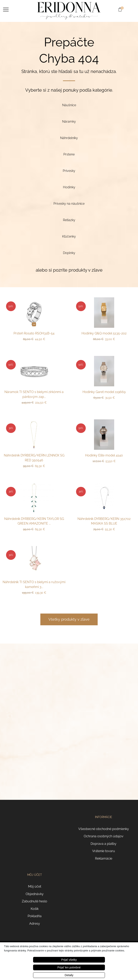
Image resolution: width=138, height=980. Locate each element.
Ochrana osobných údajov (104, 836)
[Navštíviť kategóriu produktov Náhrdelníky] (69, 138)
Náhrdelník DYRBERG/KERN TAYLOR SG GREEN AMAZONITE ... (34, 521)
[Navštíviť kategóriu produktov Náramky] (69, 121)
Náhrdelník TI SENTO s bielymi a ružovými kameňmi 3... (34, 584)
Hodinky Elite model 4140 (104, 455)
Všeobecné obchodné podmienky (104, 829)
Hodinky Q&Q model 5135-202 (104, 333)
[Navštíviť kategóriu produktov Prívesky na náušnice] (69, 203)
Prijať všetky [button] (69, 960)
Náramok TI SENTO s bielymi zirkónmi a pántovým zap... (34, 394)
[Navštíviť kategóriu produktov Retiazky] (69, 220)
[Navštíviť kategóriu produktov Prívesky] (69, 171)
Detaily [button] (69, 975)
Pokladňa (35, 916)
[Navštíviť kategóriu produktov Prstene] (69, 154)
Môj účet (35, 886)
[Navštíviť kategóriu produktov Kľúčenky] (69, 236)
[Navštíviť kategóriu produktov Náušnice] (69, 105)
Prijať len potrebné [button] (69, 967)
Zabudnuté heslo (34, 901)
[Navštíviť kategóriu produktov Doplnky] (69, 253)
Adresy (35, 924)
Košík (35, 909)
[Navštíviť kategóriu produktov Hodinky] (69, 187)
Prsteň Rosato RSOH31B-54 (34, 333)
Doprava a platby (103, 844)
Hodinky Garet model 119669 (104, 392)
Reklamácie (104, 858)
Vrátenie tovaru (104, 851)
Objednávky (35, 894)
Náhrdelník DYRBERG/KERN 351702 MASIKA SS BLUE (104, 521)
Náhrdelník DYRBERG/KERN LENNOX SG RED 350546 (34, 458)
